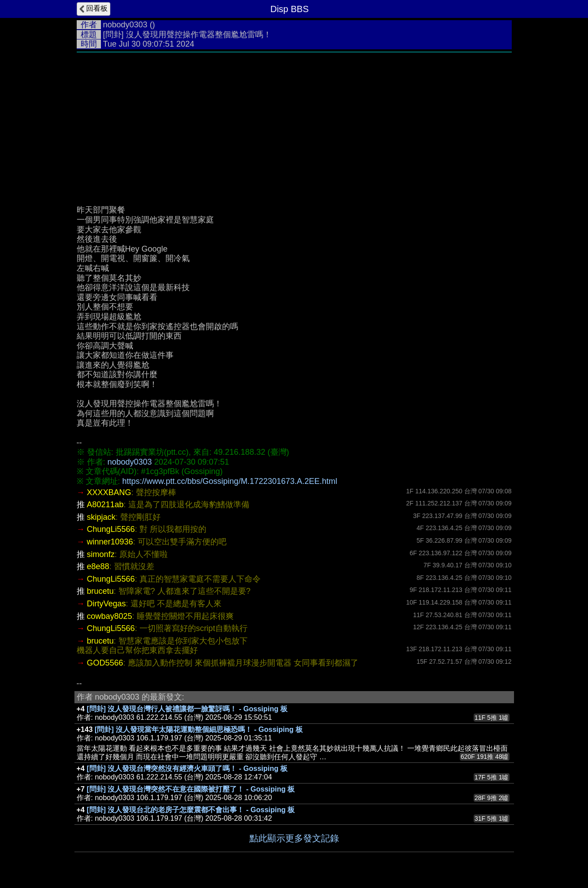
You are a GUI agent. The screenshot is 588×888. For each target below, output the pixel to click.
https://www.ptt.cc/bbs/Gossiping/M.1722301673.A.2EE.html (230, 481)
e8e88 (98, 566)
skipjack (101, 517)
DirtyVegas (107, 604)
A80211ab (105, 505)
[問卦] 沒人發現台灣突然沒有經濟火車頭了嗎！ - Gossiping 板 (187, 768)
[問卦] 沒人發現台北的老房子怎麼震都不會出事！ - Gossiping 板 (191, 810)
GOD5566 (105, 663)
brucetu (100, 591)
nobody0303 (125, 25)
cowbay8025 (110, 616)
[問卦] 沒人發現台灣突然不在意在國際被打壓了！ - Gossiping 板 (191, 789)
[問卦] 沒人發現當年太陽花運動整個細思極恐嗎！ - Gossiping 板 (199, 729)
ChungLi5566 (111, 529)
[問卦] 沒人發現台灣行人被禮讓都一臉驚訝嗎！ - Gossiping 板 (187, 709)
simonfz (101, 554)
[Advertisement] (294, 124)
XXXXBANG (109, 492)
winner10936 (110, 542)
